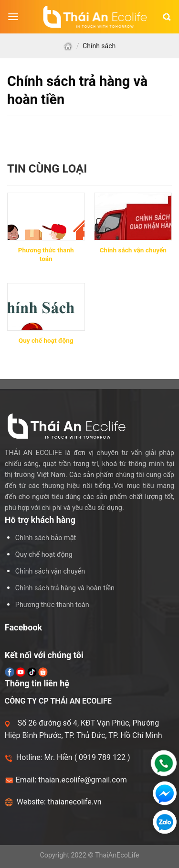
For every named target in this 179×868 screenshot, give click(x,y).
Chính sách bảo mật (46, 538)
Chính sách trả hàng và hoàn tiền (65, 588)
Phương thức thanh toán (52, 605)
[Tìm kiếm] (167, 17)
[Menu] (13, 17)
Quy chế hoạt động (44, 555)
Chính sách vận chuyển (50, 571)
